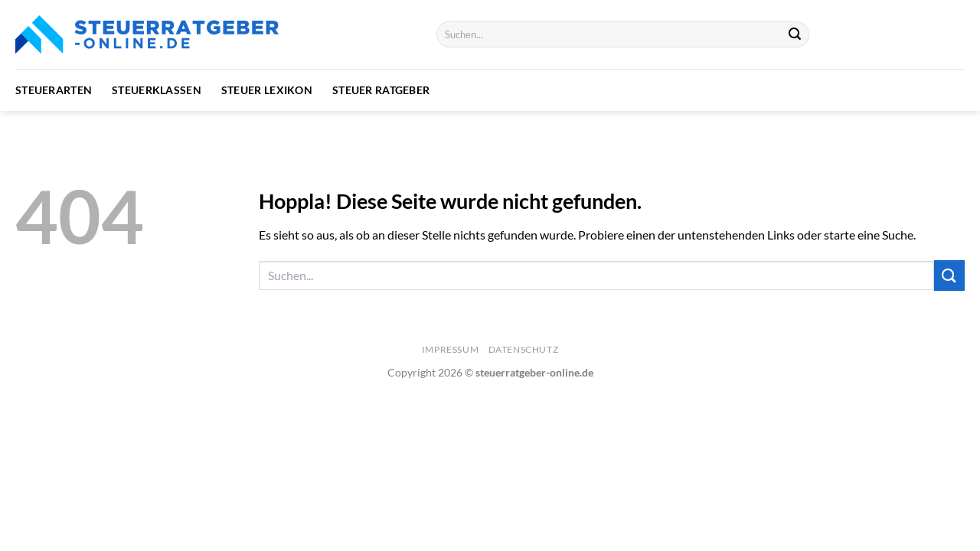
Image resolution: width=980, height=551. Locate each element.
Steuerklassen (157, 90)
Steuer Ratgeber (381, 90)
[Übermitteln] (795, 34)
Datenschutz (524, 349)
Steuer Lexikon (267, 90)
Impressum (451, 349)
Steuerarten (54, 90)
